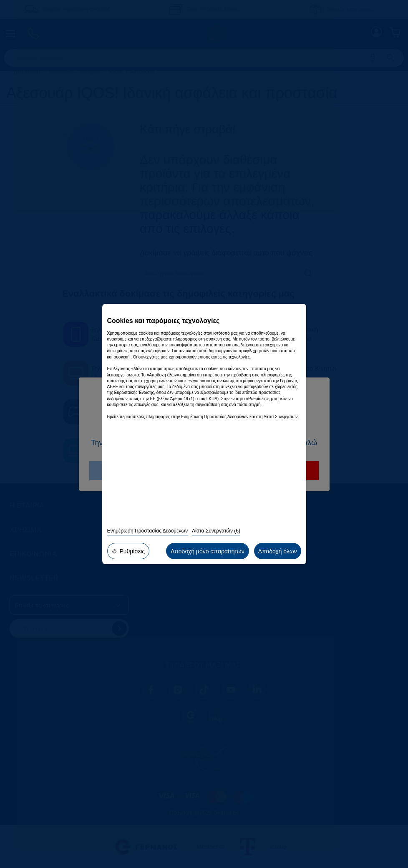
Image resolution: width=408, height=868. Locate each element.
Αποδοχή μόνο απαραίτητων (210, 553)
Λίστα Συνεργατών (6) (216, 534)
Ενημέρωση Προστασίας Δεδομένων (147, 534)
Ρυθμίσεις (128, 553)
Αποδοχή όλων (278, 553)
